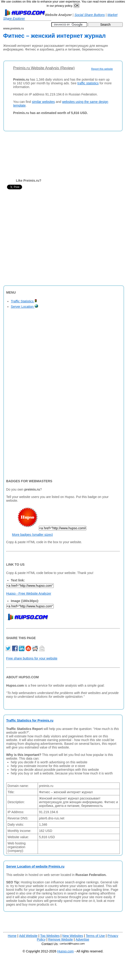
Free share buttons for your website (32, 658)
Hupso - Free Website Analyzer (29, 593)
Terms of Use (95, 936)
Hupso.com (65, 951)
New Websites (73, 936)
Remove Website (60, 939)
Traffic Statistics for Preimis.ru (30, 720)
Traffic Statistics (24, 301)
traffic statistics (88, 83)
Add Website (28, 936)
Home (12, 936)
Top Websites (50, 936)
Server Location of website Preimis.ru (35, 866)
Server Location (25, 307)
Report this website (102, 69)
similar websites (43, 102)
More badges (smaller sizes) (33, 535)
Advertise (82, 939)
